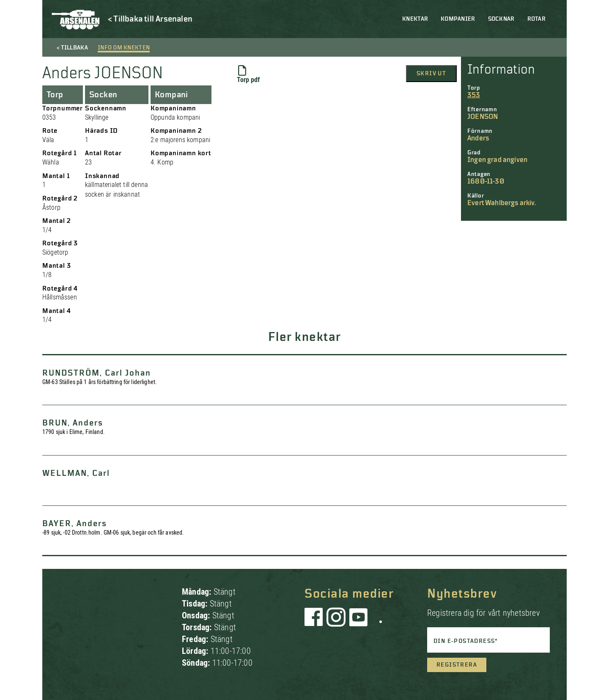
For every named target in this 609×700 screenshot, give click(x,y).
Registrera (457, 665)
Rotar (536, 19)
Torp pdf (248, 74)
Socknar (501, 19)
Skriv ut (431, 74)
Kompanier (458, 19)
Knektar (415, 19)
